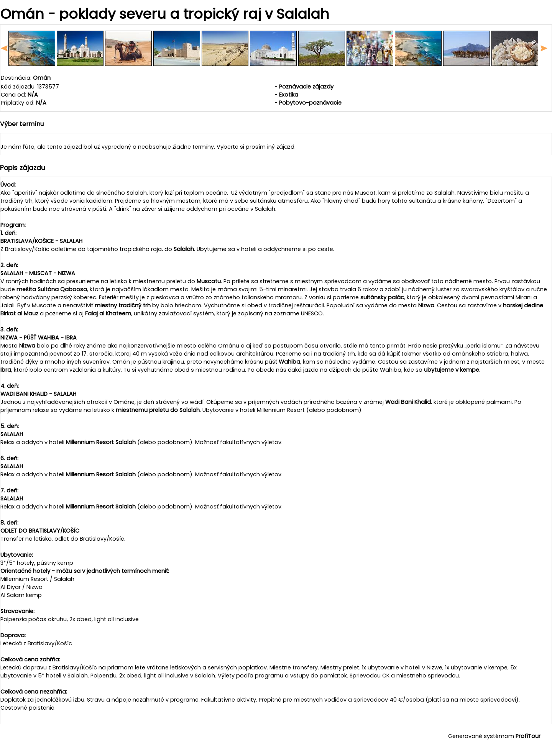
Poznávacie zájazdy (306, 87)
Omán (42, 78)
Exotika (289, 95)
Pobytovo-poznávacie (310, 103)
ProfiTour (528, 736)
